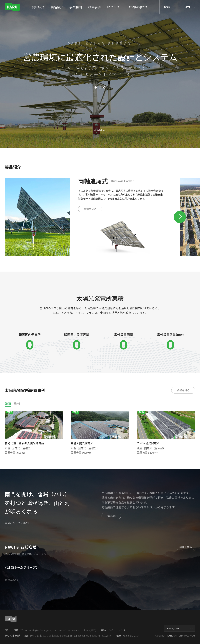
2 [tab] (100, 87)
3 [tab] (104, 87)
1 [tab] (96, 87)
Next (180, 217)
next (111, 87)
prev (89, 87)
